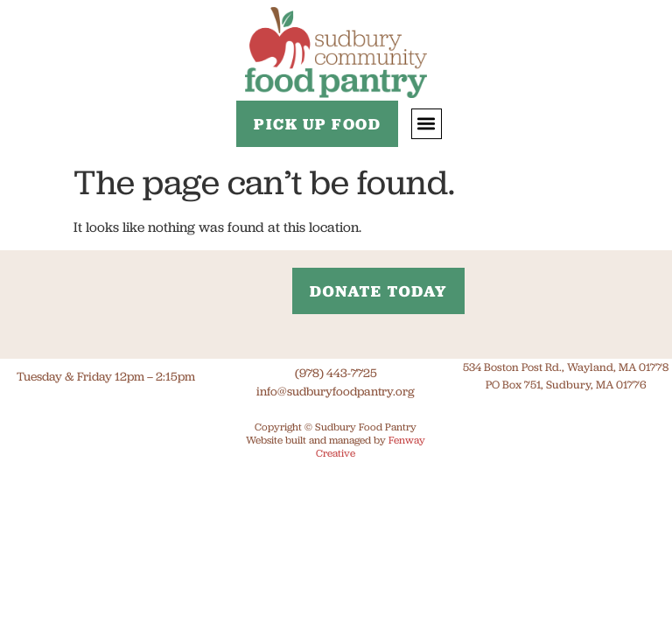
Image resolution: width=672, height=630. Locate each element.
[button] (427, 124)
